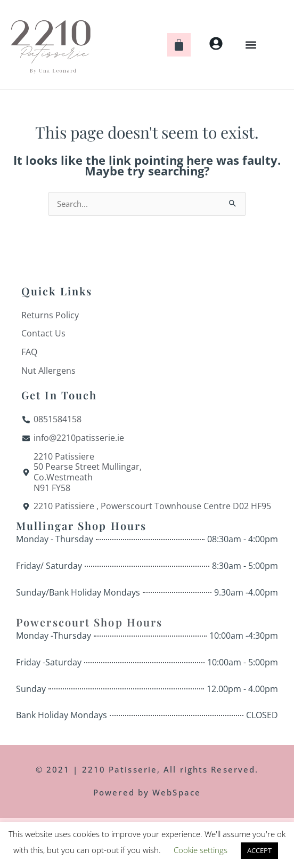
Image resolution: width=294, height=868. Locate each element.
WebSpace (177, 792)
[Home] (51, 45)
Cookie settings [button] (201, 850)
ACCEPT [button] (259, 850)
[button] (251, 45)
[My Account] (216, 43)
